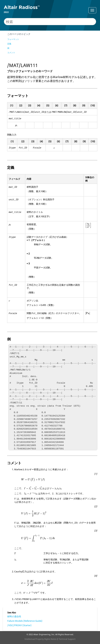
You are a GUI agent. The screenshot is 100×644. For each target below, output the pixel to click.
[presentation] (16, 126)
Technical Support (67, 639)
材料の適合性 (14, 616)
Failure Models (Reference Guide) (25, 621)
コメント (11, 52)
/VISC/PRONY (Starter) (19, 625)
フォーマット (13, 39)
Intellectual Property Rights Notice (41, 639)
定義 (9, 44)
